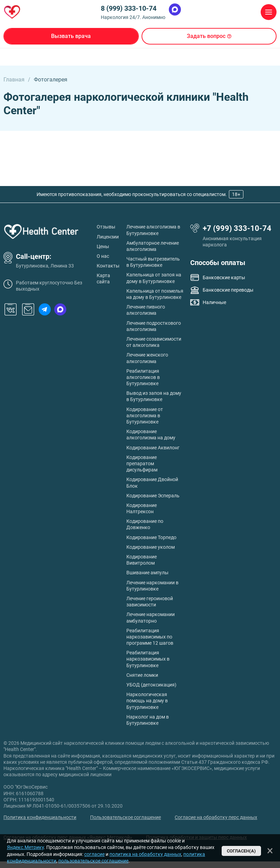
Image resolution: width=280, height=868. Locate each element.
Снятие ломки (142, 675)
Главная (14, 80)
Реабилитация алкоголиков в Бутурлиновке (143, 377)
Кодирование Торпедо (151, 537)
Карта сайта (103, 279)
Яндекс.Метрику (25, 847)
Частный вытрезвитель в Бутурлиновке (153, 262)
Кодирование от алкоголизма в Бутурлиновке (145, 416)
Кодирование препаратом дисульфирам (142, 464)
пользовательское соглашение (93, 861)
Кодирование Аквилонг (153, 448)
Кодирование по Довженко (145, 524)
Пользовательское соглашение (125, 817)
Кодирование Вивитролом (142, 560)
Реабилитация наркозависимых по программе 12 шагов (150, 637)
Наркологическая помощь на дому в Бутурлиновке (147, 701)
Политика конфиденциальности (40, 817)
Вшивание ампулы (147, 573)
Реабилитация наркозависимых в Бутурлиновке (148, 659)
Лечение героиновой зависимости (150, 602)
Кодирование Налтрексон (142, 508)
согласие (94, 854)
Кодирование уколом (151, 547)
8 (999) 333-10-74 (129, 8)
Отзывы (106, 227)
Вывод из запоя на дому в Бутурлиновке (154, 396)
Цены (103, 246)
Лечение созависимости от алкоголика (154, 342)
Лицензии (108, 237)
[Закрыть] (270, 851)
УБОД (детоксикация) (151, 685)
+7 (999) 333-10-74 (237, 228)
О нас (103, 256)
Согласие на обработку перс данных (216, 817)
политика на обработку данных (145, 854)
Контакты (108, 266)
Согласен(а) (241, 851)
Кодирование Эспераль (153, 496)
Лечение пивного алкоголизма (146, 310)
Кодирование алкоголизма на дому (151, 435)
